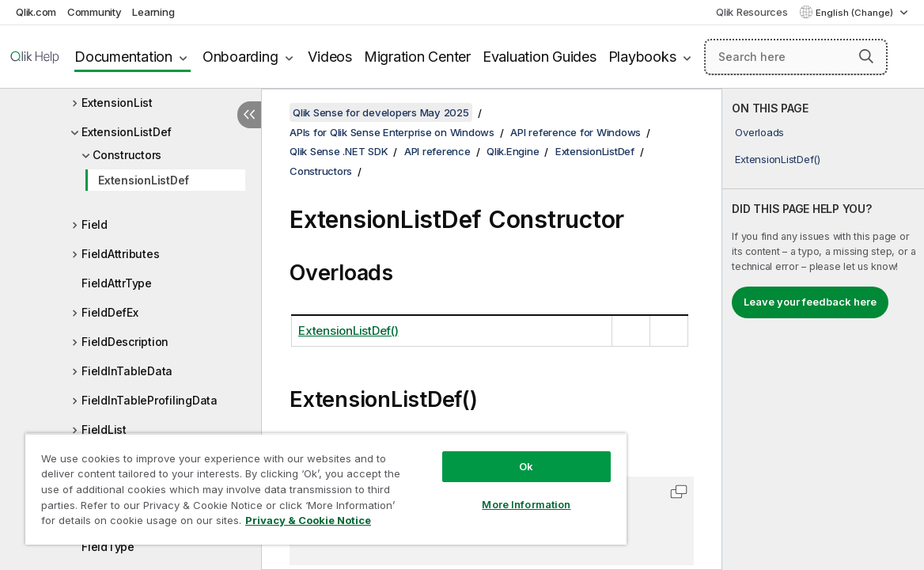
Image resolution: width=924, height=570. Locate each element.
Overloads (759, 132)
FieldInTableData (127, 371)
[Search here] (796, 57)
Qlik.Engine (513, 151)
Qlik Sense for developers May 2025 (381, 112)
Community (95, 12)
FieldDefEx (110, 312)
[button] (866, 56)
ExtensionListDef (127, 132)
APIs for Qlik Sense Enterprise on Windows (392, 132)
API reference (437, 151)
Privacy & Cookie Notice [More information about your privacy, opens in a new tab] (153, 523)
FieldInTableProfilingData (150, 400)
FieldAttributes (120, 254)
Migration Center (417, 57)
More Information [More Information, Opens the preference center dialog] (471, 492)
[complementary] (823, 329)
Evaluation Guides (540, 57)
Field (95, 224)
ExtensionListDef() (778, 159)
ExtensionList (117, 103)
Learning (153, 12)
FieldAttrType (117, 283)
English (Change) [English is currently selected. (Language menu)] (856, 13)
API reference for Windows (576, 132)
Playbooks (642, 57)
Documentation (123, 57)
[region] (293, 483)
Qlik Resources (752, 12)
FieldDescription (125, 342)
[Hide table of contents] (249, 115)
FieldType (108, 547)
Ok (471, 454)
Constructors (127, 155)
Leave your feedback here (810, 302)
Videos (330, 57)
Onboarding (240, 57)
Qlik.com (36, 12)
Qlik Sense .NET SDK (339, 151)
